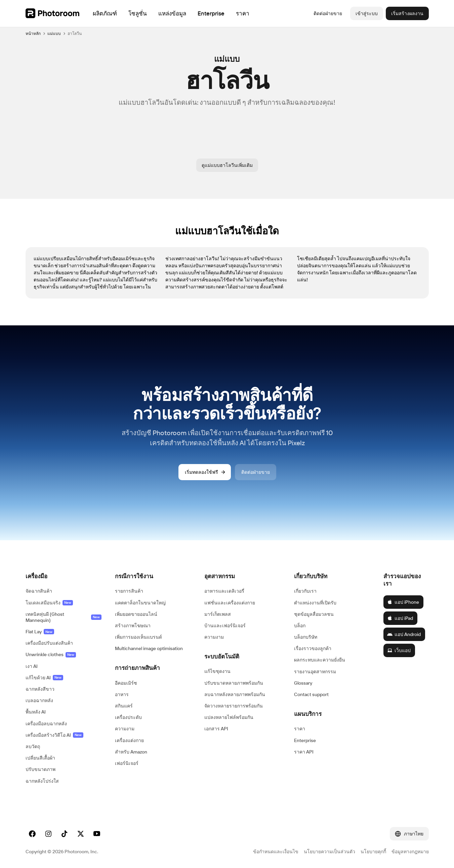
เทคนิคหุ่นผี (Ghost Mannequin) (64, 617)
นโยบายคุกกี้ (373, 852)
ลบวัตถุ (33, 746)
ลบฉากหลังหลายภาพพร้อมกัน (235, 694)
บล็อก (300, 626)
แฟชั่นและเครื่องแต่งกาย (230, 603)
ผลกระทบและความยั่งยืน (320, 660)
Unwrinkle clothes (51, 654)
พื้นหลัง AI (36, 712)
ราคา (300, 729)
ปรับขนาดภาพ (40, 769)
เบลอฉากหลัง (39, 700)
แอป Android (404, 634)
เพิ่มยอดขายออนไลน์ (136, 614)
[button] (64, 576)
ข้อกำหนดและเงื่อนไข (276, 852)
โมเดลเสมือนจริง (49, 603)
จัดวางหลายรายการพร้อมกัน (234, 706)
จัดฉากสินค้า (39, 591)
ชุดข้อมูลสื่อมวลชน (314, 614)
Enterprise (305, 740)
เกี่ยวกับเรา (305, 591)
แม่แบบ (54, 33)
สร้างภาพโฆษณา (133, 626)
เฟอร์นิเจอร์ (127, 763)
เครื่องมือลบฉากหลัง (46, 724)
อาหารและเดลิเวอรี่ (224, 591)
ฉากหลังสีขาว (40, 689)
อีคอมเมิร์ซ (126, 683)
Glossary (303, 683)
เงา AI (32, 666)
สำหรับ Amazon (131, 752)
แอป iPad (400, 618)
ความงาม (125, 729)
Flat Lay (40, 632)
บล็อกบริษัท (306, 637)
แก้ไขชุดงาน (217, 671)
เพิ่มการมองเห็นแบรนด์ (138, 637)
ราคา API (304, 752)
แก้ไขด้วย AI (44, 678)
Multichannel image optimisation (149, 648)
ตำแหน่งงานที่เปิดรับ (315, 603)
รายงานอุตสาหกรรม (315, 672)
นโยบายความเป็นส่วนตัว (329, 852)
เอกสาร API (216, 729)
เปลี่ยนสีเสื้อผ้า (40, 758)
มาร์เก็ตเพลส (218, 614)
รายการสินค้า (129, 591)
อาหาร (122, 694)
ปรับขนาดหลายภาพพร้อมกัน (234, 683)
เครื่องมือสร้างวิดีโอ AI (54, 735)
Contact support (311, 694)
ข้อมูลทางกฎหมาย (410, 852)
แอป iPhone (403, 602)
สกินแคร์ (124, 706)
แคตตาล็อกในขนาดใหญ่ (140, 603)
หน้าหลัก (33, 33)
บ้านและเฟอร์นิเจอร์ (225, 626)
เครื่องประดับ (128, 717)
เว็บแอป (399, 650)
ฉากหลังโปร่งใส (42, 781)
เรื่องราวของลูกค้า (313, 648)
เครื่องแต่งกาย (129, 740)
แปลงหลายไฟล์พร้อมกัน (229, 717)
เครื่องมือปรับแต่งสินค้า (49, 643)
